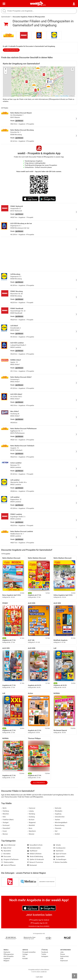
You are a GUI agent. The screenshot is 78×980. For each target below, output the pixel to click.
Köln (3, 817)
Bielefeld (31, 825)
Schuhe (57, 845)
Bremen (5, 834)
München (5, 814)
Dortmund (5, 825)
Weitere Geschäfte (60, 862)
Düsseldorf (6, 828)
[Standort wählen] (74, 4)
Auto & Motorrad (8, 845)
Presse (63, 954)
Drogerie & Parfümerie (10, 859)
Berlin (44, 5)
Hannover (31, 808)
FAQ (24, 956)
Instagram (45, 956)
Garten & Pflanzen (8, 865)
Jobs (62, 952)
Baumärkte (6, 851)
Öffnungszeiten (9, 954)
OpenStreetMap (64, 96)
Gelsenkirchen (59, 817)
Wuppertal (31, 823)
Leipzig (30, 811)
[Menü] (4, 4)
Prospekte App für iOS (39, 923)
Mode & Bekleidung (35, 857)
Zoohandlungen (60, 859)
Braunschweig (59, 825)
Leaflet (56, 96)
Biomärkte (6, 854)
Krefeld (57, 834)
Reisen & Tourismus (35, 862)
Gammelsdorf (6, 17)
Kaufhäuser (32, 851)
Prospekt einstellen (29, 952)
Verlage (25, 954)
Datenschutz (64, 956)
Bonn (30, 828)
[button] (72, 69)
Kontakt (25, 959)
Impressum (64, 961)
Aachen (57, 820)
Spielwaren (58, 851)
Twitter (44, 954)
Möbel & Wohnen (34, 854)
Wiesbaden (58, 811)
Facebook (45, 952)
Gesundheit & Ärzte (35, 845)
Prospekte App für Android (39, 920)
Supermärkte (59, 857)
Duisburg (31, 817)
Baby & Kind (6, 848)
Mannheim (32, 831)
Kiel (55, 831)
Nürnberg (31, 814)
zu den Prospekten (11, 50)
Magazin (6, 961)
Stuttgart (5, 823)
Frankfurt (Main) (7, 820)
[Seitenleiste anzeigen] (74, 976)
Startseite (7, 952)
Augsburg (57, 814)
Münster (31, 834)
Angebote (7, 959)
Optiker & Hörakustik (36, 859)
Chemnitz (57, 828)
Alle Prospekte (39, 783)
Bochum (31, 820)
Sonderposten (59, 848)
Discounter (6, 857)
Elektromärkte (7, 862)
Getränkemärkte (34, 848)
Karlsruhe (57, 808)
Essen (4, 831)
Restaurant (32, 865)
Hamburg (5, 811)
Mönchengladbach (60, 823)
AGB (62, 959)
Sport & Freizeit (60, 854)
